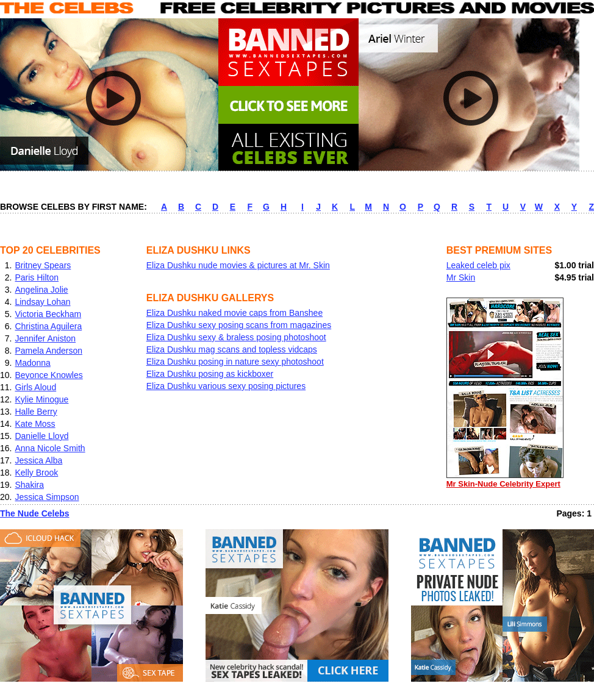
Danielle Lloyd (41, 436)
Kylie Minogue (41, 399)
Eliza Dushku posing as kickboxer (210, 374)
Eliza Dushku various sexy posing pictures (226, 386)
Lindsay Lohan (42, 302)
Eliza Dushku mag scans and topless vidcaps (232, 349)
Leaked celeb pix (478, 265)
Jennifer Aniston (45, 338)
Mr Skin (461, 277)
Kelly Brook (36, 473)
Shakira (29, 485)
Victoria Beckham (48, 314)
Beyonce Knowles (48, 375)
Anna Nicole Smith (50, 448)
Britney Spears (43, 265)
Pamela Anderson (48, 351)
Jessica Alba (38, 460)
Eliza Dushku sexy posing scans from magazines (239, 325)
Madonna (32, 363)
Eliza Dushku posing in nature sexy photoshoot (235, 362)
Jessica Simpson (47, 497)
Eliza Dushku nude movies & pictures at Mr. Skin (238, 265)
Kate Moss (35, 424)
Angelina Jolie (41, 290)
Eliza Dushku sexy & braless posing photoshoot (236, 337)
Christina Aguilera (48, 326)
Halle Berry (36, 412)
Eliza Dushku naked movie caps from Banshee (234, 313)
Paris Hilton (37, 277)
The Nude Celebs (35, 513)
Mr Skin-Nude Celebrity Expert (505, 480)
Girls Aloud (35, 387)
